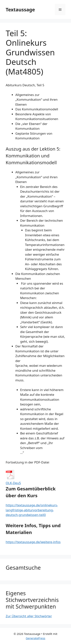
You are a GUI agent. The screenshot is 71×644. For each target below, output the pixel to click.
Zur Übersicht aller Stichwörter (29, 616)
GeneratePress (35, 638)
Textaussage (20, 9)
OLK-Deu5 (13, 483)
